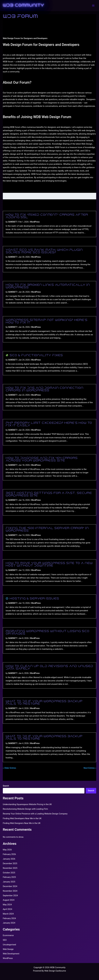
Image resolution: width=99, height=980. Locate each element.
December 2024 (10, 886)
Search (6, 786)
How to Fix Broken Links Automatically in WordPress (48, 286)
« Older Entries (9, 768)
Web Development (11, 954)
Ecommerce (8, 935)
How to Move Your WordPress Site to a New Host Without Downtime (49, 565)
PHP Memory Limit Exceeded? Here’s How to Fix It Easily (49, 424)
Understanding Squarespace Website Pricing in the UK (27, 804)
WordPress (35, 222)
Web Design (8, 949)
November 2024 (10, 891)
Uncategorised (9, 945)
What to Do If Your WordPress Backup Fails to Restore (44, 703)
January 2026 (9, 859)
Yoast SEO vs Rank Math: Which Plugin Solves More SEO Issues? (44, 251)
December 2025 (10, 863)
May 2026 (7, 850)
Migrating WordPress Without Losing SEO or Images (47, 633)
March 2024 (8, 914)
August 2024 (9, 900)
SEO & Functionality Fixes (34, 355)
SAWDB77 (13, 222)
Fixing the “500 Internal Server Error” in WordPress (47, 530)
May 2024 (7, 905)
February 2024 (9, 918)
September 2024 (10, 896)
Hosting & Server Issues (32, 599)
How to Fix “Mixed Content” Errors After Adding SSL (47, 216)
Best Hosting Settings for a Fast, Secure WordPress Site (49, 494)
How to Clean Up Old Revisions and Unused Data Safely (49, 668)
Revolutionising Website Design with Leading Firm (25, 809)
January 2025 (9, 882)
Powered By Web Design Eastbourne (49, 971)
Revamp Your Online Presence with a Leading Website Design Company (35, 814)
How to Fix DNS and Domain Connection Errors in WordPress (44, 389)
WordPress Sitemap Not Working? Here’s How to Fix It (46, 321)
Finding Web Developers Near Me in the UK (22, 818)
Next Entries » (90, 768)
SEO (5, 940)
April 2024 (7, 909)
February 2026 (9, 854)
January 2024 (9, 923)
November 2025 (10, 868)
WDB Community (23, 6)
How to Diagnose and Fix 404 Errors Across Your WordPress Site (42, 459)
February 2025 (9, 877)
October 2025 (9, 873)
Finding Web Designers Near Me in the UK (22, 823)
